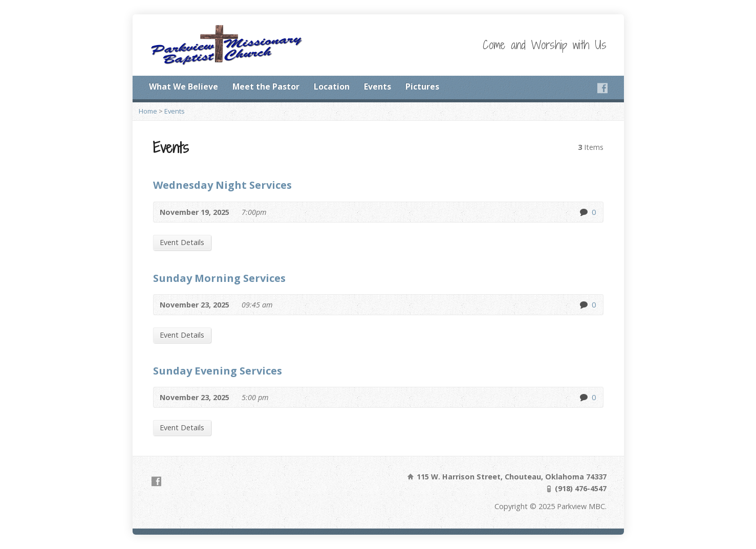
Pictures (422, 86)
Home (148, 111)
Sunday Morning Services (219, 278)
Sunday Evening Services (218, 370)
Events (377, 86)
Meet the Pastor (266, 86)
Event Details (182, 242)
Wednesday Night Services (222, 185)
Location (332, 86)
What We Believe (183, 86)
